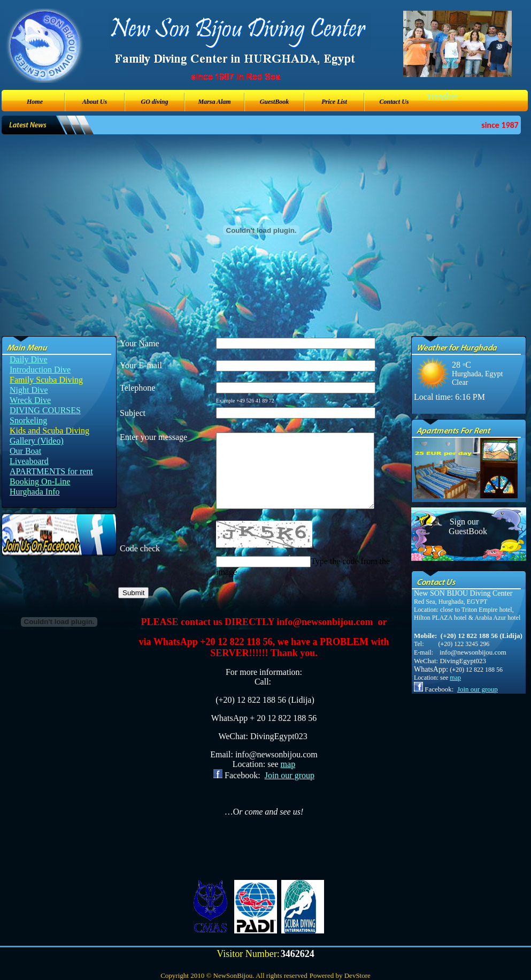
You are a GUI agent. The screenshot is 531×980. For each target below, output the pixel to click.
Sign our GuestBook (464, 526)
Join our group (290, 775)
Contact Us (394, 102)
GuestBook (275, 102)
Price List (334, 102)
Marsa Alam (214, 102)
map (288, 764)
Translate (442, 97)
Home (35, 102)
